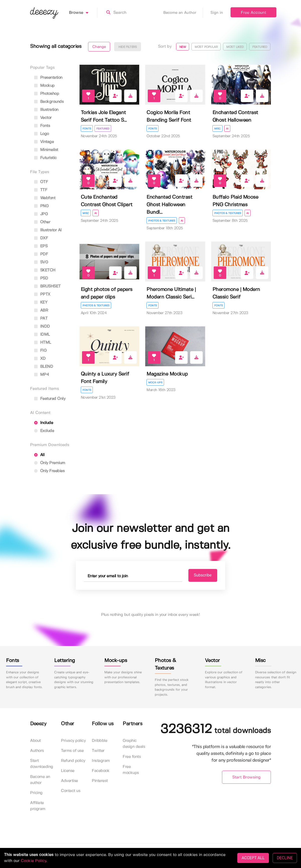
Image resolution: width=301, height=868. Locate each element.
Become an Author (183, 13)
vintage (44, 142)
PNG (41, 206)
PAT (41, 318)
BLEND (44, 367)
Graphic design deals (134, 744)
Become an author (40, 780)
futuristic (45, 158)
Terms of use (72, 751)
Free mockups (131, 770)
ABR (41, 310)
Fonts (87, 129)
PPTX (42, 294)
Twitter (98, 751)
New (183, 47)
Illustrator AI (48, 230)
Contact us (71, 791)
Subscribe (201, 575)
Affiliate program (38, 806)
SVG (41, 262)
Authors (37, 751)
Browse (83, 13)
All (39, 455)
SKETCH (45, 270)
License (68, 771)
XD (40, 359)
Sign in (217, 13)
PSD (41, 278)
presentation (48, 78)
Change (99, 47)
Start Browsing (246, 777)
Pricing (36, 793)
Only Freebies (49, 471)
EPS (41, 246)
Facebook (101, 771)
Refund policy (73, 761)
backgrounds (49, 102)
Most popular (206, 47)
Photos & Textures (162, 221)
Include (44, 423)
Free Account (253, 13)
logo (42, 134)
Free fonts (132, 757)
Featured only (50, 399)
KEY (41, 302)
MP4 (42, 375)
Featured (260, 47)
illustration (46, 110)
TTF (41, 190)
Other (42, 222)
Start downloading (42, 764)
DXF (41, 238)
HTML (43, 343)
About (35, 741)
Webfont (45, 198)
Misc (217, 129)
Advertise (69, 781)
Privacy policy (73, 741)
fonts (42, 126)
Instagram (101, 761)
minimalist (46, 150)
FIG (40, 351)
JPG (41, 214)
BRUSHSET (47, 286)
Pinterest (100, 781)
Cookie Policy (33, 861)
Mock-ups (155, 383)
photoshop (47, 94)
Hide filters (128, 47)
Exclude (44, 431)
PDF (41, 254)
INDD (42, 327)
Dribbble (99, 741)
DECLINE (285, 858)
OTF (41, 182)
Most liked (235, 47)
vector (43, 118)
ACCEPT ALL (253, 858)
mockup (44, 86)
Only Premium (50, 463)
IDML (42, 335)
